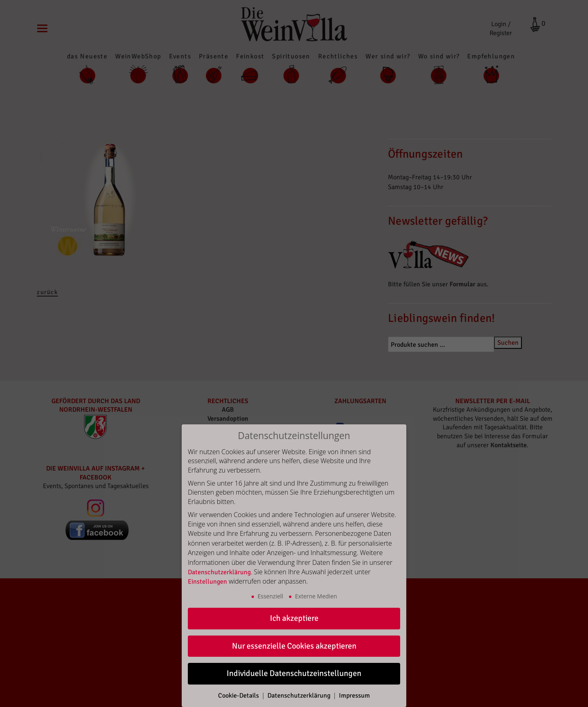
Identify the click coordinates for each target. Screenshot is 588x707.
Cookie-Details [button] (239, 696)
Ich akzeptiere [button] (294, 618)
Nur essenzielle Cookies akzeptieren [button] (294, 646)
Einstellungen (207, 582)
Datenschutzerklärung (219, 572)
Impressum (354, 696)
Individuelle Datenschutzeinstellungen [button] (294, 673)
